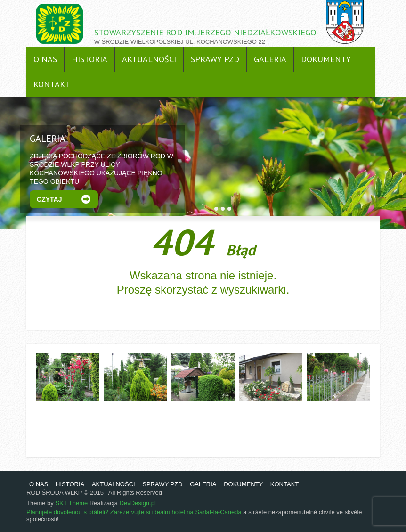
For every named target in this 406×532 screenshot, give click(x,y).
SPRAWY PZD (215, 59)
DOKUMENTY (326, 59)
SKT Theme (71, 503)
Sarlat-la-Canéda (218, 512)
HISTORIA (89, 59)
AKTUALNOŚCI (149, 59)
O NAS (45, 59)
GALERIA (270, 59)
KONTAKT (52, 84)
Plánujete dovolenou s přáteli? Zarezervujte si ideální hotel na (111, 512)
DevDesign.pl (138, 503)
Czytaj (49, 199)
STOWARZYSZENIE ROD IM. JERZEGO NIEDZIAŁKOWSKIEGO (205, 32)
